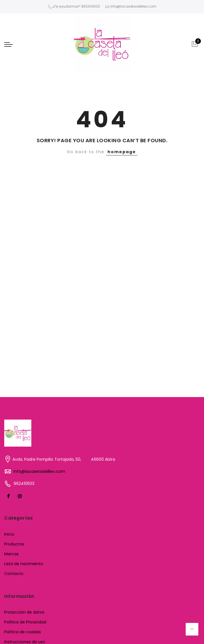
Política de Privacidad (25, 622)
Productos (14, 544)
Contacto (14, 574)
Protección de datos (24, 612)
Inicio (9, 534)
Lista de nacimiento (24, 564)
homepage (122, 152)
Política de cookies (23, 632)
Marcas (11, 554)
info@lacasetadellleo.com (39, 471)
